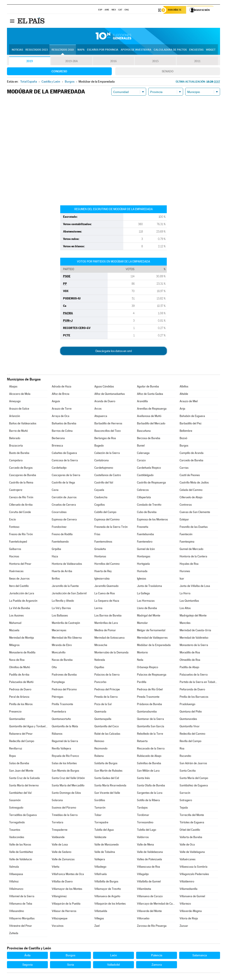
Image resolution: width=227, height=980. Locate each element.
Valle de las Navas (20, 845)
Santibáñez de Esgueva (194, 786)
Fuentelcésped (18, 542)
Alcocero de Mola (20, 394)
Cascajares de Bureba (23, 476)
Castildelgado (145, 476)
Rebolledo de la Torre (150, 734)
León (114, 956)
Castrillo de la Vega (63, 483)
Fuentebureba (145, 535)
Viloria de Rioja (189, 919)
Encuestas (196, 50)
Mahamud (15, 624)
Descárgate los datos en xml (114, 352)
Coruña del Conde (20, 513)
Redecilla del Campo (22, 742)
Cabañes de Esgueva (64, 454)
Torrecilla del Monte (192, 816)
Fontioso (14, 527)
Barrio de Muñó (18, 431)
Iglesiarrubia (102, 579)
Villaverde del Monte (149, 912)
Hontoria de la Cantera (193, 557)
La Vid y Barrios (61, 609)
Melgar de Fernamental (151, 631)
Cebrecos (143, 491)
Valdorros (143, 838)
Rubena (99, 757)
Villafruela (101, 875)
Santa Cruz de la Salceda (24, 779)
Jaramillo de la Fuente (65, 587)
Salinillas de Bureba (149, 764)
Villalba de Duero (62, 882)
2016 (113, 62)
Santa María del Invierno (24, 786)
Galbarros (15, 550)
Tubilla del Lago (147, 830)
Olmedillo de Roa (190, 660)
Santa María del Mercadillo (68, 786)
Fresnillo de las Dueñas (194, 527)
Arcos (98, 409)
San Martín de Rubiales (108, 771)
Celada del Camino (191, 491)
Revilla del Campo (190, 742)
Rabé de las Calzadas (107, 734)
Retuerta (142, 742)
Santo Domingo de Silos (66, 793)
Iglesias (142, 579)
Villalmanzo (16, 889)
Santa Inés (143, 779)
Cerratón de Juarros (64, 498)
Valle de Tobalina (105, 853)
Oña (54, 668)
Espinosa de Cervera (64, 520)
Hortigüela (143, 564)
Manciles (185, 624)
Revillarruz (16, 749)
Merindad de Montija (22, 638)
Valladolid (113, 965)
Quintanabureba (147, 712)
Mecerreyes (59, 631)
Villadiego (100, 867)
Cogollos (100, 505)
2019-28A (72, 62)
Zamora (157, 965)
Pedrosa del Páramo (64, 690)
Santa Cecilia (188, 771)
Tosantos (15, 830)
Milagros (14, 646)
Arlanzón (15, 417)
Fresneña (143, 527)
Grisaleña (100, 550)
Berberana (58, 439)
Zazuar (184, 926)
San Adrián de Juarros (193, 764)
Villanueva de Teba (21, 904)
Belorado (15, 439)
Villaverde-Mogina (191, 912)
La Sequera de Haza (107, 601)
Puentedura (59, 712)
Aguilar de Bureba (148, 387)
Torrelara (58, 823)
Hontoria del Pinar (20, 564)
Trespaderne (60, 830)
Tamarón (100, 808)
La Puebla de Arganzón (23, 601)
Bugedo (99, 446)
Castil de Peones (190, 476)
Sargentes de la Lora (150, 793)
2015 (155, 62)
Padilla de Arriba (19, 675)
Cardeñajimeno (104, 468)
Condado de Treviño (149, 505)
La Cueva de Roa (105, 594)
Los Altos (185, 609)
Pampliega (58, 683)
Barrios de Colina (62, 431)
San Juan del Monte (21, 771)
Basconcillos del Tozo (108, 431)
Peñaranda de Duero (192, 690)
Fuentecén (186, 535)
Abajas (13, 387)
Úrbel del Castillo (190, 830)
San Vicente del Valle (107, 793)
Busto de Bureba (19, 454)
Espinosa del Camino (107, 520)
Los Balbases (60, 616)
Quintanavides (188, 720)
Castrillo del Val (104, 483)
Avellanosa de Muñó (149, 417)
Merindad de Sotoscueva (109, 638)
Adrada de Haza (62, 387)
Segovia (28, 965)
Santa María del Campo (194, 779)
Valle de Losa (60, 845)
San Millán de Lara (148, 771)
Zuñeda (14, 934)
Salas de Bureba (19, 764)
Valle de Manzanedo (107, 845)
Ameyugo (15, 402)
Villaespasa (16, 875)
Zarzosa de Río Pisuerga (152, 926)
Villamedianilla (189, 889)
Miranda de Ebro (62, 646)
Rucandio (185, 757)
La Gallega (143, 594)
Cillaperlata (144, 498)
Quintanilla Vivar (190, 727)
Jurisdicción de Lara (22, 594)
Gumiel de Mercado (191, 550)
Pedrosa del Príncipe (107, 690)
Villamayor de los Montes (67, 889)
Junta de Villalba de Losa (195, 587)
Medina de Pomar (105, 631)
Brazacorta (16, 446)
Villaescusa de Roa (149, 867)
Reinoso (99, 742)
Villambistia (144, 889)
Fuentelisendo (60, 542)
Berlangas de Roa (105, 439)
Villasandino (17, 912)
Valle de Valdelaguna (192, 853)
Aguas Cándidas (104, 387)
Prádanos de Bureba (149, 705)
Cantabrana (102, 461)
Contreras (186, 505)
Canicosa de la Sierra (65, 461)
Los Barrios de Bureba (108, 616)
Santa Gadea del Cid (107, 779)
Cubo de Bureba (147, 513)
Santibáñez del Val (20, 793)
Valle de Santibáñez (21, 853)
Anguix (56, 402)
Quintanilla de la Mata (65, 727)
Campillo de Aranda (192, 454)
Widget (211, 50)
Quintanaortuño (61, 720)
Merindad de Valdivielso (194, 638)
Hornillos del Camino (107, 564)
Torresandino (145, 823)
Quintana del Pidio (191, 712)
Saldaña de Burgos (106, 764)
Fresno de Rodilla (62, 535)
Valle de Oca (187, 845)
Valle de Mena (145, 845)
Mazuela (14, 631)
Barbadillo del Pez (191, 424)
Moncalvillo (59, 653)
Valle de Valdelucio (21, 860)
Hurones (185, 572)
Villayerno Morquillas (22, 919)
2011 (197, 62)
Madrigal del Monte (149, 616)
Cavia (55, 491)
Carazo (141, 461)
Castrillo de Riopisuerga (151, 483)
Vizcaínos (58, 926)
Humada (142, 572)
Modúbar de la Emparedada (154, 646)
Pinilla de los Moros (21, 705)
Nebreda (100, 660)
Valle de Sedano (62, 853)
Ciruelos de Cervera (64, 505)
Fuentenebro (145, 542)
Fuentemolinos (103, 542)
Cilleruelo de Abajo (191, 498)
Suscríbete (176, 10)
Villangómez (59, 897)
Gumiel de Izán (146, 550)
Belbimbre (186, 431)
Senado (168, 72)
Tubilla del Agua (104, 830)
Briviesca (57, 446)
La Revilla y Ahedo (63, 601)
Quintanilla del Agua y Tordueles (28, 727)
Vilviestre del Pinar (21, 926)
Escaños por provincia (103, 50)
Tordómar (143, 816)
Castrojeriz (16, 491)
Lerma (98, 609)
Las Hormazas (146, 601)
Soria (71, 965)
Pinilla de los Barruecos (194, 697)
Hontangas (144, 557)
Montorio (142, 653)
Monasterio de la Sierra (194, 646)
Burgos (184, 446)
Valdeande (58, 838)
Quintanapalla (103, 720)
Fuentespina (187, 542)
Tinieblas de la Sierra (65, 816)
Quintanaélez (17, 720)
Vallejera (100, 860)
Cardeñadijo (59, 468)
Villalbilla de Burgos (106, 882)
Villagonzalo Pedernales (194, 875)
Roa (182, 749)
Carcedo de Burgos (21, 468)
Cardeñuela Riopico (149, 468)
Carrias (184, 468)
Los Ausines (16, 616)
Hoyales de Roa (189, 564)
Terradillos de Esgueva (23, 816)
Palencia (157, 956)
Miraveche (101, 646)
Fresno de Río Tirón (21, 535)
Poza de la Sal (103, 705)
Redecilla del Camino (192, 734)
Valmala (14, 867)
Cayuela (99, 491)
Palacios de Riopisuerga (152, 675)
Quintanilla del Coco (107, 727)
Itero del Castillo (19, 587)
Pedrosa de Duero (20, 690)
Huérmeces (16, 572)
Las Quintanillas (189, 601)
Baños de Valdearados (23, 424)
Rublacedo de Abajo (149, 757)
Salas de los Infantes (64, 764)
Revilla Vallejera (61, 749)
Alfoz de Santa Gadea (150, 394)
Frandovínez (59, 527)
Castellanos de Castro (108, 476)
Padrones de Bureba (64, 675)
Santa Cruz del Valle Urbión (68, 779)
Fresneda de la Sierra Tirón (111, 527)
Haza (55, 557)
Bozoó (183, 439)
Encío (13, 520)
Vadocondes (17, 838)
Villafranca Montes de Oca (68, 875)
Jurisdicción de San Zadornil (69, 594)
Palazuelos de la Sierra (194, 675)
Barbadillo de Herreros (108, 424)
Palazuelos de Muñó (21, 683)
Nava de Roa (17, 660)
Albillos (184, 387)
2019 (30, 62)
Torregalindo (17, 823)
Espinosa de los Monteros (152, 520)
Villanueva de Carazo (150, 897)
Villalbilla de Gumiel (149, 882)
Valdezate (100, 838)
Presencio (15, 712)
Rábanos (57, 734)
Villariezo (185, 904)
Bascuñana (144, 431)
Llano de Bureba (147, 609)
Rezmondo (101, 749)
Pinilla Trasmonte (62, 705)
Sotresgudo (16, 808)
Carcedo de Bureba (191, 461)
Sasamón (15, 801)
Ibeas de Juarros (19, 579)
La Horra (185, 594)
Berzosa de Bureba (149, 439)
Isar (182, 579)
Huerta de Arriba (62, 572)
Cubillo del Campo (105, 513)
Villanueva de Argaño (107, 897)
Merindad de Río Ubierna (67, 638)
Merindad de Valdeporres (152, 638)
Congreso (59, 72)
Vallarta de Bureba (191, 838)
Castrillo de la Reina (21, 483)
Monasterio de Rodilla (22, 653)
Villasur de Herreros (64, 912)
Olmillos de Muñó (20, 668)
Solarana (57, 801)
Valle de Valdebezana (150, 853)
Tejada (184, 808)
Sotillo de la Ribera (148, 801)
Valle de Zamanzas (63, 860)
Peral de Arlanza (19, 697)
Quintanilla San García (151, 727)
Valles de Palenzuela (149, 860)
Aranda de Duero (105, 402)
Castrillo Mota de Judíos (194, 483)
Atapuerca (101, 417)
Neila (140, 660)
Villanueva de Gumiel (192, 897)
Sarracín (185, 793)
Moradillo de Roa (190, 653)
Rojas (13, 757)
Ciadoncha (101, 498)
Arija (182, 409)
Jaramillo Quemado (106, 587)
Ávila (27, 956)
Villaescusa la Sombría (194, 867)
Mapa (81, 50)
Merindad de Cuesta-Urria (195, 631)
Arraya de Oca (61, 417)
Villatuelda (101, 912)
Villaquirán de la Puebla (66, 904)
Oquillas (99, 668)
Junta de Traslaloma (149, 587)
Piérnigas (58, 697)
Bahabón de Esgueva (192, 417)
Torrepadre (101, 823)
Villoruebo (143, 919)
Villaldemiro (187, 882)
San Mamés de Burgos (65, 771)
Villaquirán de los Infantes (110, 904)
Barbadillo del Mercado (151, 424)
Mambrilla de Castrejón (66, 624)
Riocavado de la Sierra (151, 749)
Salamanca (200, 956)
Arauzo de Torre (62, 409)
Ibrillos (56, 579)
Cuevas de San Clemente (195, 513)
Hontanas (100, 557)
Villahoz (14, 882)
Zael (97, 926)
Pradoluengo (187, 705)
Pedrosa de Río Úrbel (150, 690)
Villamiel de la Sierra (22, 897)
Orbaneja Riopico (148, 668)
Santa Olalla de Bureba (151, 786)
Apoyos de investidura (136, 50)
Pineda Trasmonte (148, 697)
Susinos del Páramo (64, 808)
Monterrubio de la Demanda (111, 653)
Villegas (99, 919)
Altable (184, 394)
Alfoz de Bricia (61, 394)
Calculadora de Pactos (170, 50)
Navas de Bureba (62, 660)
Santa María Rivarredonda (110, 786)
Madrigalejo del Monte (193, 616)
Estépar (184, 520)
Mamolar (142, 624)
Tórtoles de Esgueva (192, 823)
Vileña (56, 867)
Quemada (100, 712)
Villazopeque (60, 919)
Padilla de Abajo (189, 668)
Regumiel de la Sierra (65, 742)
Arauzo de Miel (189, 402)
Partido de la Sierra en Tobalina (199, 683)
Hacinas (14, 557)
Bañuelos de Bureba (64, 424)
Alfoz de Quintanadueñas (110, 394)
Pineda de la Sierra (106, 697)
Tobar (98, 816)
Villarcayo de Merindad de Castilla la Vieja (156, 904)
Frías (97, 535)
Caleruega (143, 454)
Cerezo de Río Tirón (21, 498)
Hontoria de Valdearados (67, 564)
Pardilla (142, 683)
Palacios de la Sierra (107, 675)
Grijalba (56, 550)
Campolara (16, 461)
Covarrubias (59, 513)
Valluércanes (188, 860)
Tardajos (142, 808)
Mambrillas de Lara (106, 624)
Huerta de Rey (103, 572)
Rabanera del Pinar (21, 734)
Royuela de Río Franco (65, 757)
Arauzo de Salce (19, 409)
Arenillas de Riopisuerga (152, 409)
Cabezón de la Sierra (107, 454)
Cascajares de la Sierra (66, 476)
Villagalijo (143, 875)
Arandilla (142, 402)
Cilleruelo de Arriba (21, 505)
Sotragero (186, 801)
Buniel (141, 446)
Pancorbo (100, 683)
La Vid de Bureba (20, 609)
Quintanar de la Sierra (150, 720)
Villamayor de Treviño (108, 889)
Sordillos (100, 801)
